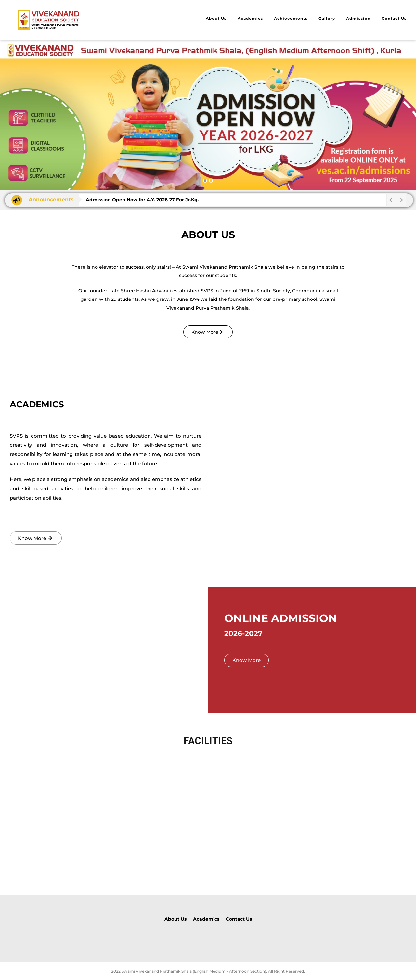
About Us (216, 18)
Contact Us (394, 18)
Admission (358, 18)
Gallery (327, 18)
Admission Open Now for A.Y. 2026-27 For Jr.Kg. (142, 200)
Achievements (291, 18)
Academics (250, 18)
